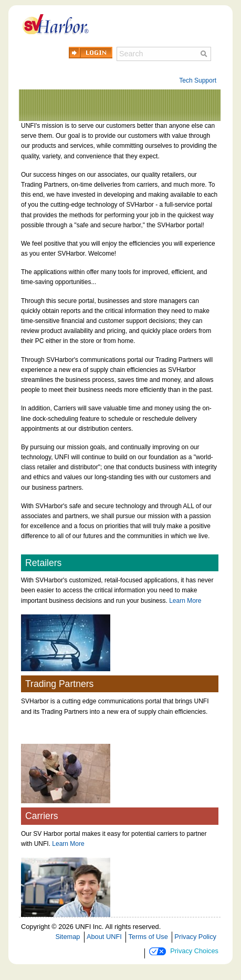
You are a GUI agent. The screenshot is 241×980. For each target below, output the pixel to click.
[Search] (164, 54)
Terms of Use (148, 937)
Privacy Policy (195, 937)
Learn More (185, 601)
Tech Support (198, 80)
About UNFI (104, 937)
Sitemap (67, 937)
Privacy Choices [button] (184, 951)
